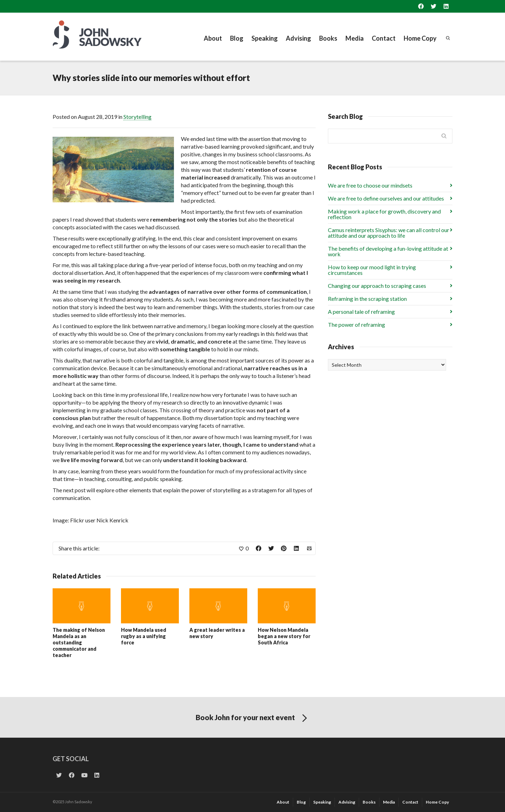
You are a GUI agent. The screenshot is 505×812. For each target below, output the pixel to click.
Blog (237, 38)
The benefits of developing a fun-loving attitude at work (388, 251)
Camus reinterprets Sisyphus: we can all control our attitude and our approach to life (389, 233)
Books (328, 38)
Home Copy (420, 38)
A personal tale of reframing (361, 312)
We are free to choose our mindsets (370, 185)
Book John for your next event (253, 718)
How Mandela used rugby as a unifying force (144, 636)
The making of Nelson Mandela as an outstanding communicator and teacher (79, 642)
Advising (298, 38)
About (213, 38)
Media (355, 38)
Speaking (265, 38)
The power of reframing (356, 324)
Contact (384, 38)
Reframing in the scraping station (367, 299)
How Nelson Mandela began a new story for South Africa (284, 636)
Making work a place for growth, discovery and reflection (384, 214)
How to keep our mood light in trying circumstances (372, 270)
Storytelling (137, 117)
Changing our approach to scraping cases (377, 286)
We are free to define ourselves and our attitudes (386, 198)
